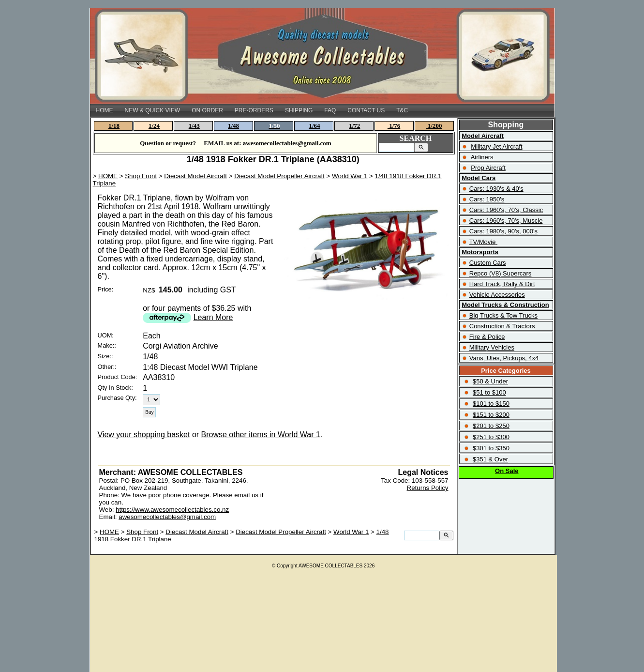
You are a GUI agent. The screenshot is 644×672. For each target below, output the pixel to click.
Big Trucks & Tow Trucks (503, 315)
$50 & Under (490, 381)
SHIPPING (299, 110)
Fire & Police (487, 337)
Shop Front (141, 176)
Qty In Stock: (115, 388)
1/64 (314, 126)
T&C (402, 110)
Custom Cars (488, 263)
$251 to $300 (491, 437)
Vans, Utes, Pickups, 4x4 (504, 358)
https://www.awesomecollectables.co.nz (172, 510)
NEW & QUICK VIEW (153, 110)
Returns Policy (428, 488)
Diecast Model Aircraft (195, 176)
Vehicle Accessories (497, 295)
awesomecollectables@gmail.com (167, 517)
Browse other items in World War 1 (261, 435)
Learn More (213, 317)
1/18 (114, 126)
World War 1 (350, 176)
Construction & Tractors (502, 326)
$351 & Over (490, 459)
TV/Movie (483, 242)
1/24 (154, 126)
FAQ (330, 110)
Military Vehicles (492, 347)
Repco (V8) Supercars (501, 273)
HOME (105, 110)
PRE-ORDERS (254, 110)
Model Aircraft (483, 136)
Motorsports (480, 252)
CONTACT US (366, 110)
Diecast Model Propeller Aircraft (279, 176)
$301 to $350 (491, 448)
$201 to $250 (491, 426)
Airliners (482, 157)
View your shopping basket (144, 435)
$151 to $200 (491, 415)
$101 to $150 (491, 404)
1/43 (194, 126)
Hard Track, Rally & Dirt (502, 284)
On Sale (507, 471)
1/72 (354, 126)
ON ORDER (207, 110)
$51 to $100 (489, 392)
